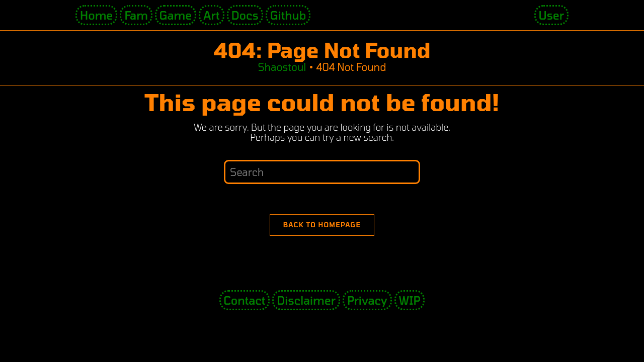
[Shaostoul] (282, 67)
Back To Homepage (322, 225)
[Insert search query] (322, 172)
